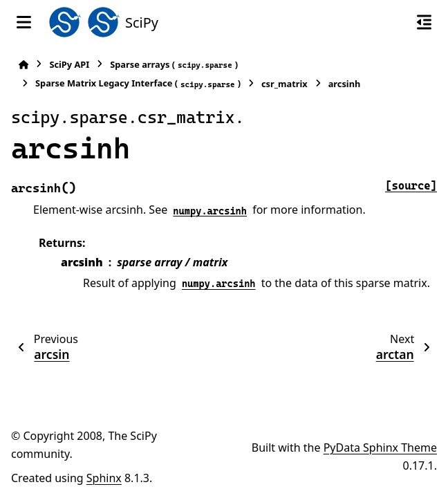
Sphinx (104, 478)
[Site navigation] (24, 22)
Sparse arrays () (174, 65)
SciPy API (69, 64)
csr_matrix (284, 84)
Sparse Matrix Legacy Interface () (138, 83)
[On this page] (424, 22)
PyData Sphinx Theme (380, 448)
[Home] (24, 65)
